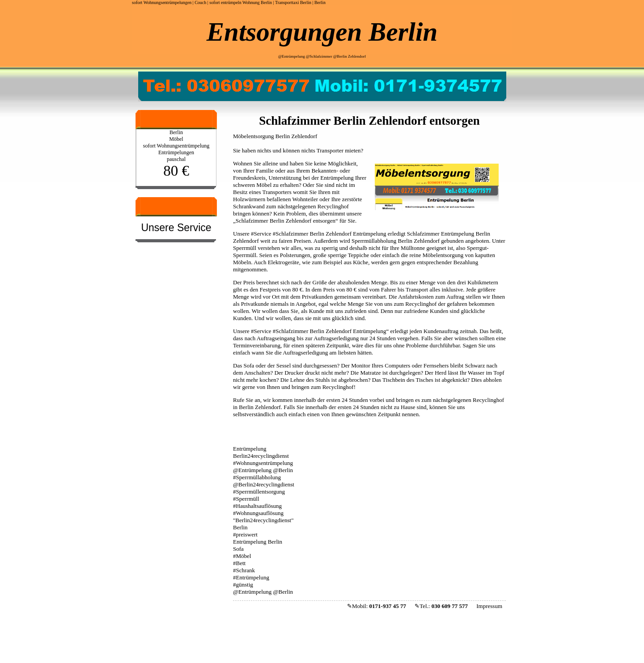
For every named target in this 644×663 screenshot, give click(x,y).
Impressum (489, 606)
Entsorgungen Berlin (322, 32)
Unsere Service (176, 228)
